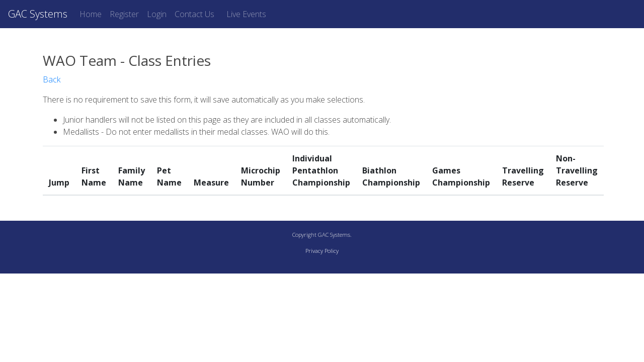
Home (91, 14)
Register (124, 14)
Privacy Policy (322, 251)
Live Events (246, 14)
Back (52, 79)
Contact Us (194, 14)
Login (157, 14)
